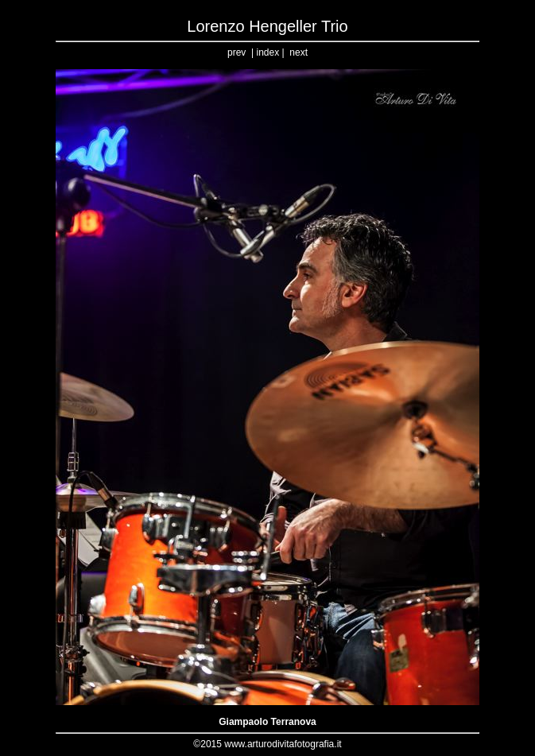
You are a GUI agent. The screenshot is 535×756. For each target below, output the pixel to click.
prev (236, 52)
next (299, 52)
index (267, 52)
